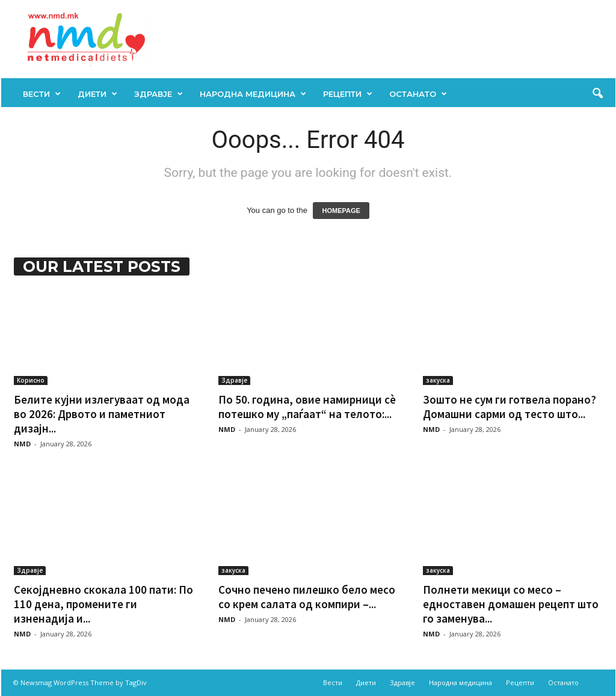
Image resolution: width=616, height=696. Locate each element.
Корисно (31, 380)
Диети (97, 94)
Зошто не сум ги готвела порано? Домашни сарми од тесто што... (510, 407)
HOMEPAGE (341, 211)
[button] (597, 94)
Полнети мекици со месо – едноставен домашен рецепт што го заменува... (511, 604)
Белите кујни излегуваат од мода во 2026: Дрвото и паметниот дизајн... (102, 414)
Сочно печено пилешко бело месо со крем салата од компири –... (307, 597)
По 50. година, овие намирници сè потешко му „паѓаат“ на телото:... (307, 407)
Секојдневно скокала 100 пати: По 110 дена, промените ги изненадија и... (103, 604)
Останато (418, 94)
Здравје (159, 94)
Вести (42, 94)
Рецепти (348, 94)
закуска (438, 380)
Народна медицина (253, 94)
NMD (22, 444)
